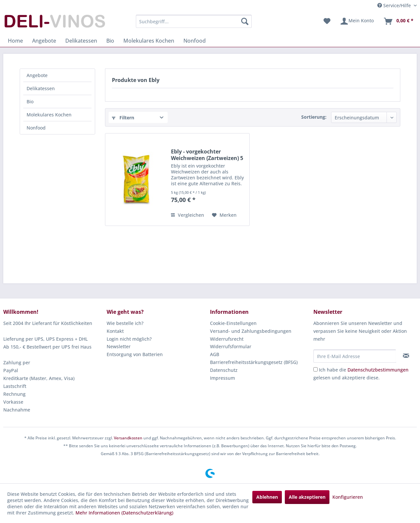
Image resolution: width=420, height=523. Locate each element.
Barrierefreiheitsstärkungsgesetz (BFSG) (254, 362)
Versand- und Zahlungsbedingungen (251, 331)
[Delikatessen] (81, 41)
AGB (215, 354)
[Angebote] (44, 41)
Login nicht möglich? (129, 339)
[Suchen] (245, 21)
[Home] (15, 41)
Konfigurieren (348, 497)
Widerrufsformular (231, 346)
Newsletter (119, 346)
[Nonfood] (195, 41)
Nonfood (36, 128)
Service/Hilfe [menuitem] (395, 5)
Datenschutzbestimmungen (378, 370)
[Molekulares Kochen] (149, 41)
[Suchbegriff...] (194, 21)
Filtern (123, 118)
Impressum (222, 378)
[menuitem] (194, 21)
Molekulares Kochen (49, 115)
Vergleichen (188, 215)
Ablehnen (267, 497)
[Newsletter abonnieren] (406, 356)
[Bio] (110, 41)
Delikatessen (41, 88)
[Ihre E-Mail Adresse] (355, 356)
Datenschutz (224, 370)
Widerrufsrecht (227, 339)
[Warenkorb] (398, 21)
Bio (30, 101)
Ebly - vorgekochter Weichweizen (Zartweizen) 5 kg (207, 155)
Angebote (37, 75)
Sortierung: (314, 117)
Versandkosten (128, 438)
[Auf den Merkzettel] (224, 215)
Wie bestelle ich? (125, 323)
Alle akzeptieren (307, 497)
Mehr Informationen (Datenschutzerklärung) (124, 513)
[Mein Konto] (357, 21)
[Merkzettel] (327, 21)
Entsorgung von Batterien (135, 354)
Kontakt (115, 331)
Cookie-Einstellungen (233, 323)
